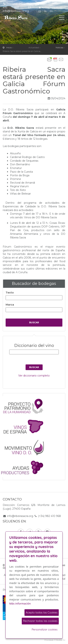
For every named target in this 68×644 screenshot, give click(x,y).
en (51, 11)
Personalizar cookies (45, 629)
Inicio (9, 48)
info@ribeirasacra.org (20, 516)
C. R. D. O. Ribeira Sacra (19, 18)
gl (45, 11)
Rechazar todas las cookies (40, 621)
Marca (10, 305)
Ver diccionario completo (34, 376)
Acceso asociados (50, 7)
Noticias (59, 48)
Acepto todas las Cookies (42, 612)
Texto (10, 293)
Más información (20, 603)
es (40, 11)
